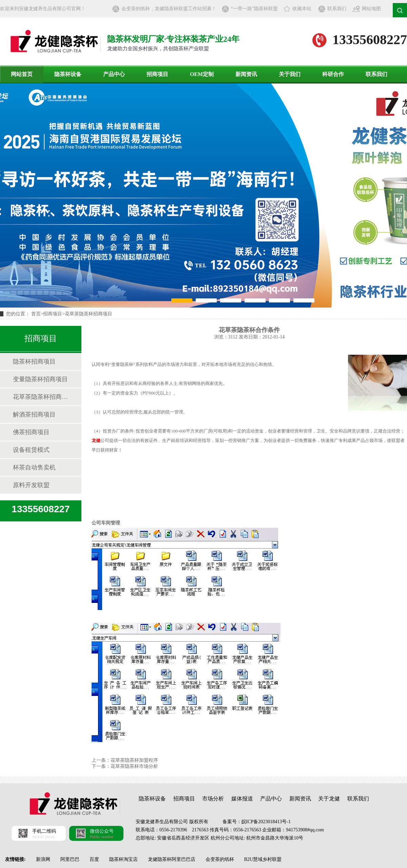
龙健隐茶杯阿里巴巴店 (172, 859)
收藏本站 (302, 9)
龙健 (96, 440)
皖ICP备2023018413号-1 (266, 822)
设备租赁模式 (31, 450)
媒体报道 (242, 799)
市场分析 (213, 799)
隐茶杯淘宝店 (123, 859)
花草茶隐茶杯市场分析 (134, 766)
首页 (36, 314)
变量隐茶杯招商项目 (40, 379)
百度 (94, 859)
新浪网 (43, 859)
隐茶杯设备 (68, 74)
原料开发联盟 (31, 485)
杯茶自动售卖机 (34, 467)
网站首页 (22, 74)
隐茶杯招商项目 (34, 362)
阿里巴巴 (70, 859)
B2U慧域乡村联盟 (263, 859)
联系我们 (337, 9)
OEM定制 (202, 74)
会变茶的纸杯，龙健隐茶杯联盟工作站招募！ (169, 9)
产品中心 (114, 74)
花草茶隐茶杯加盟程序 (134, 760)
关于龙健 (329, 799)
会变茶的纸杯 (220, 859)
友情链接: (15, 859)
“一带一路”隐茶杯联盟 (254, 9)
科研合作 (333, 74)
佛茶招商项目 (31, 432)
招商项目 (157, 74)
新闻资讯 (246, 74)
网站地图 (371, 9)
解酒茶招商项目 (34, 414)
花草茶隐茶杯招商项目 (89, 314)
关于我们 (290, 74)
